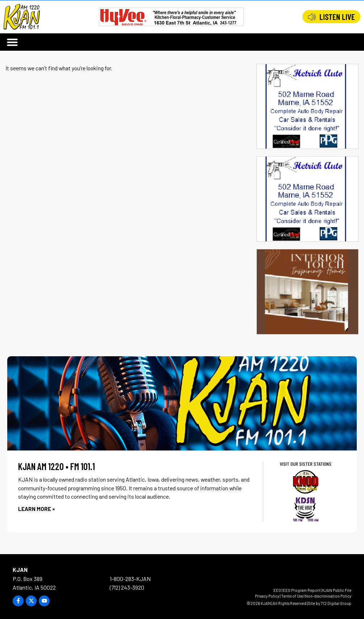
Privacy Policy (267, 596)
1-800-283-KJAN (130, 579)
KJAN (20, 570)
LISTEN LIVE (337, 17)
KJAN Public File (337, 590)
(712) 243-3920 (127, 587)
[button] (12, 42)
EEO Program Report (302, 590)
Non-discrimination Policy (328, 596)
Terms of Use (292, 596)
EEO (277, 590)
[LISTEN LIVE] (312, 17)
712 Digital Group (336, 603)
